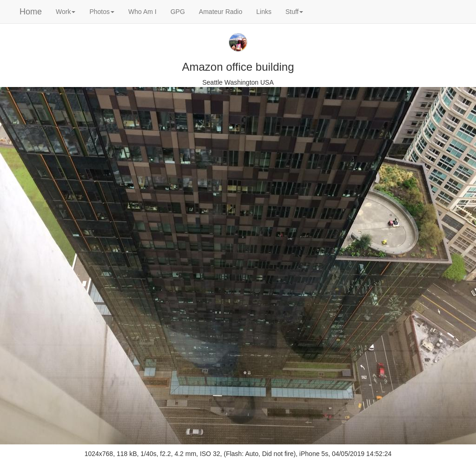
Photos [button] (102, 12)
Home (31, 12)
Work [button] (66, 12)
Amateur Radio (221, 12)
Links (264, 12)
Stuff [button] (294, 12)
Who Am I (142, 12)
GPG (178, 12)
